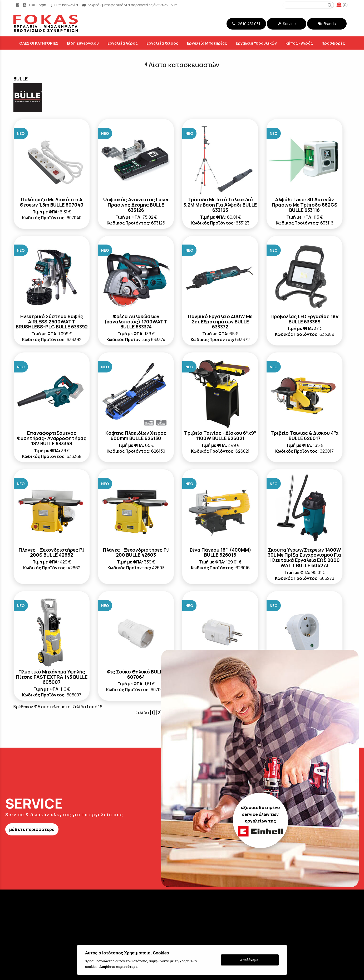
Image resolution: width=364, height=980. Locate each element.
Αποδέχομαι (250, 960)
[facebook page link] (18, 5)
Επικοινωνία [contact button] (64, 5)
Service (287, 24)
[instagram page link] (25, 5)
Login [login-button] (39, 5)
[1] (152, 713)
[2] (159, 713)
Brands (327, 24)
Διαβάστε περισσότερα (118, 967)
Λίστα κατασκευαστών (184, 65)
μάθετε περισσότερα (32, 829)
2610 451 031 (246, 24)
